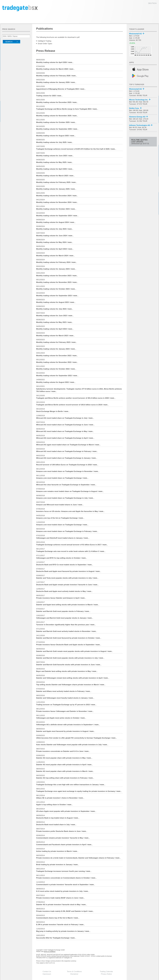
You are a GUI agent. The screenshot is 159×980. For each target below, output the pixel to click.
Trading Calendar (106, 971)
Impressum (47, 974)
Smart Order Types (45, 44)
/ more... (55, 62)
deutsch (152, 3)
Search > (11, 42)
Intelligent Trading (44, 41)
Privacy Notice (106, 974)
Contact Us (47, 971)
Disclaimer (74, 974)
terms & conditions (50, 951)
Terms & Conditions (74, 971)
